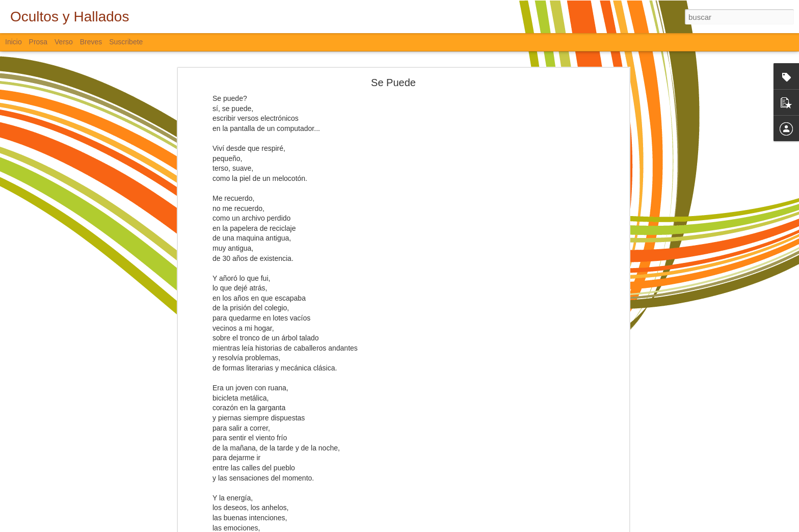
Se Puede (393, 83)
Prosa (38, 42)
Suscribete (126, 42)
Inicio (14, 42)
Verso (64, 42)
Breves (91, 42)
